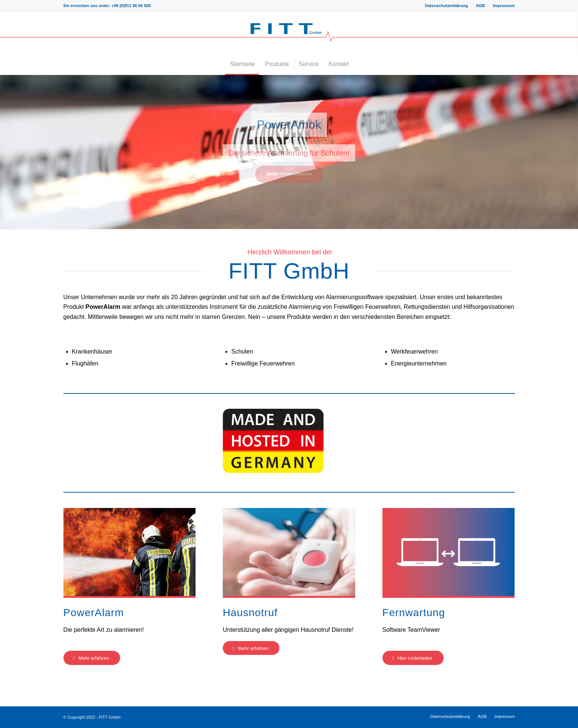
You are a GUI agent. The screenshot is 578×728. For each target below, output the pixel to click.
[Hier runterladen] (413, 658)
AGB (480, 6)
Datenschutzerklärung (447, 6)
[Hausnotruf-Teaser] (289, 552)
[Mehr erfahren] (92, 658)
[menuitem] (447, 6)
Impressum (504, 6)
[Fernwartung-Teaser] (449, 552)
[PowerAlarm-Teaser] (130, 552)
